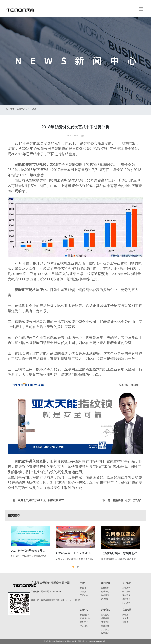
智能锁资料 (85, 615)
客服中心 (84, 610)
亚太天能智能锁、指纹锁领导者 (20, 10)
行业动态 (32, 109)
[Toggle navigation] (141, 9)
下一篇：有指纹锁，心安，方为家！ (123, 500)
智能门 (83, 588)
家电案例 (126, 595)
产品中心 (84, 583)
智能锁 (83, 591)
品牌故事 (105, 618)
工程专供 (84, 595)
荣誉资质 (105, 622)
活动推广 (105, 599)
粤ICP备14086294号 (98, 641)
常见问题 (84, 626)
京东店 (125, 618)
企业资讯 (105, 588)
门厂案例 (126, 603)
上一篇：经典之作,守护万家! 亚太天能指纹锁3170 (36, 500)
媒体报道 (105, 595)
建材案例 (126, 599)
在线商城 (127, 610)
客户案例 (127, 583)
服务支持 (84, 622)
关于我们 (106, 610)
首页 (13, 109)
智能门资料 (85, 618)
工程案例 (126, 588)
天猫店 (125, 615)
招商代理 (105, 626)
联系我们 (105, 633)
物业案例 (126, 591)
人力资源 (105, 630)
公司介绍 (105, 615)
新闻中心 (21, 109)
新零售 (125, 622)
